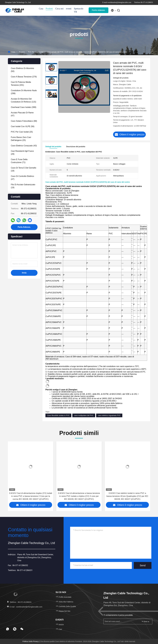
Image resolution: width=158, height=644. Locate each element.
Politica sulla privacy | (31, 641)
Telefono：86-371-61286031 (19, 602)
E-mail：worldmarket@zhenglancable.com (25, 607)
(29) (22, 153)
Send (143, 565)
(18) (24, 169)
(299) (24, 92)
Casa (41, 9)
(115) (24, 100)
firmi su (145, 621)
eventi (69, 9)
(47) (22, 114)
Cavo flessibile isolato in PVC (58, 415)
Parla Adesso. (99, 10)
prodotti (22, 52)
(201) (21, 84)
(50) (22, 70)
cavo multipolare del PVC (84, 415)
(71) (19, 161)
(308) (24, 107)
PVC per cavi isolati (36, 52)
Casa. (14, 52)
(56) (23, 126)
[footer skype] (15, 629)
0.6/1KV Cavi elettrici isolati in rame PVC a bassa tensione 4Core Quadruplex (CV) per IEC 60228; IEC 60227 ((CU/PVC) (127, 496)
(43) (24, 146)
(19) (23, 186)
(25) (22, 132)
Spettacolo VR (79, 10)
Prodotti (49, 9)
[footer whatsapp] (8, 629)
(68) (24, 121)
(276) (24, 77)
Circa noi (59, 9)
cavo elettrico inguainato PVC (109, 415)
